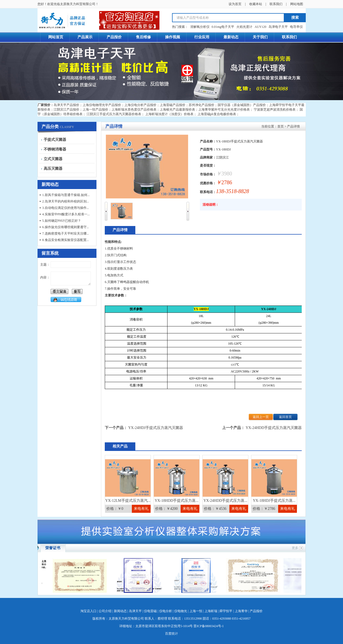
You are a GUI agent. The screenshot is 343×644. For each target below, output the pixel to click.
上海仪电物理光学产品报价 (102, 105)
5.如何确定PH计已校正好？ (62, 221)
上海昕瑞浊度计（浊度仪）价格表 (169, 114)
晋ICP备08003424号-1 (209, 626)
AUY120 (260, 27)
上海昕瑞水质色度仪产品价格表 (134, 110)
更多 (295, 548)
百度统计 (171, 634)
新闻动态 (120, 611)
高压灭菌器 (53, 169)
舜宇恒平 (226, 611)
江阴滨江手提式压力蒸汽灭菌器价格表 (114, 114)
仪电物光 (181, 611)
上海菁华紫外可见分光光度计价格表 (224, 110)
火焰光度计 (244, 27)
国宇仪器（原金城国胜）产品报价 (242, 105)
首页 (281, 126)
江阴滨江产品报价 (66, 110)
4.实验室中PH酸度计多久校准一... (66, 214)
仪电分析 (166, 611)
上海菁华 (241, 611)
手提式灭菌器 (55, 140)
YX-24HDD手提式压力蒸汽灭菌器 (274, 428)
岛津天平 (135, 611)
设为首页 (235, 4)
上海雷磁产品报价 (173, 105)
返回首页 (285, 417)
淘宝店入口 (88, 611)
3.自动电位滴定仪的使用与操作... (66, 208)
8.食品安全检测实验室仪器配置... (66, 240)
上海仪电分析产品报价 (140, 105)
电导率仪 (296, 27)
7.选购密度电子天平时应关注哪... (66, 234)
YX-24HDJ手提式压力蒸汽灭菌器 (156, 428)
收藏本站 (256, 4)
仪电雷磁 (150, 611)
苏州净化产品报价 (202, 105)
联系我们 (276, 4)
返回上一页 (261, 417)
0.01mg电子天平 (223, 27)
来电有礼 (141, 509)
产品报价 (256, 611)
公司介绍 (105, 611)
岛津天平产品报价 (66, 105)
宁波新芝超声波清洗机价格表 (275, 110)
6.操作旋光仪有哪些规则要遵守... (66, 227)
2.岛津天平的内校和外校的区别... (66, 201)
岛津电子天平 (278, 27)
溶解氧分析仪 (200, 27)
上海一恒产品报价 (95, 110)
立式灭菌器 (53, 159)
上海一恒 (196, 611)
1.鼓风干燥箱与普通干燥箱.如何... (66, 195)
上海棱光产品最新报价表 (177, 110)
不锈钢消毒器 (55, 149)
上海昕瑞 (211, 611)
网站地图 (297, 4)
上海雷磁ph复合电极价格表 (217, 114)
